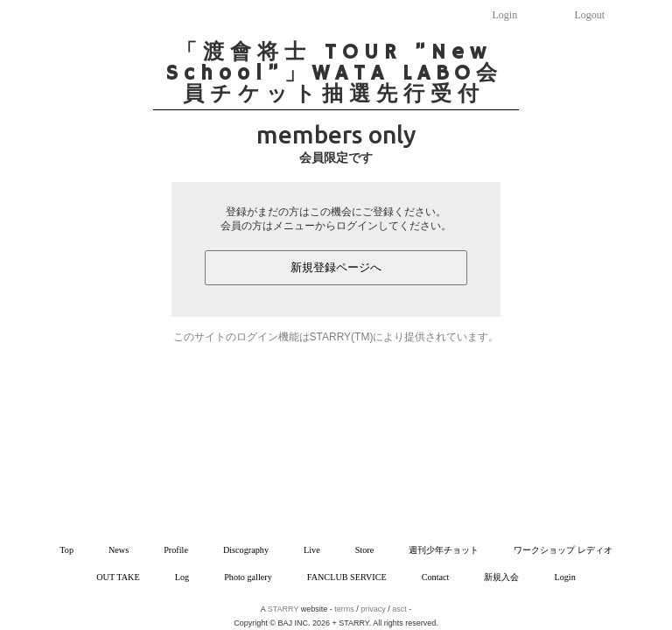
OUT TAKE (118, 577)
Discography (246, 550)
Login (505, 15)
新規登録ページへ (336, 267)
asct (399, 609)
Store (365, 550)
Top (66, 550)
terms (344, 609)
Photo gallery (248, 577)
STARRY (283, 609)
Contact (436, 577)
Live (312, 550)
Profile (176, 550)
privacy (373, 609)
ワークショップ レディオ (563, 550)
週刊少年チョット (444, 550)
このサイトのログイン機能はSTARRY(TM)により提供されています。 (336, 337)
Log (182, 577)
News (119, 550)
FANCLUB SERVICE (347, 577)
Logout (590, 15)
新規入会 (501, 577)
